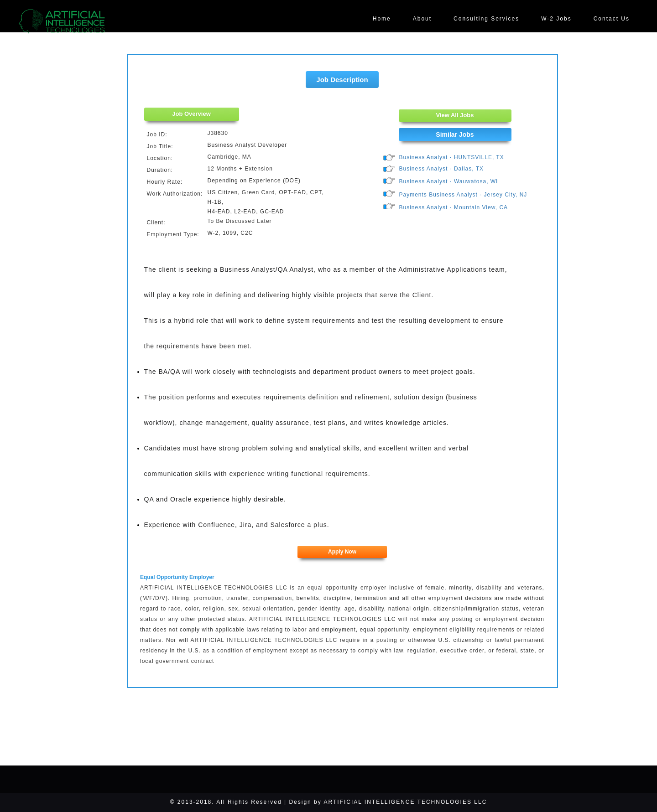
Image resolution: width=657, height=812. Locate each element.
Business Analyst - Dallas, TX (442, 169)
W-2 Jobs (556, 19)
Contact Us (612, 19)
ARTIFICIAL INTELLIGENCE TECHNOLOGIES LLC (405, 802)
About (422, 19)
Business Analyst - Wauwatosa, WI (449, 181)
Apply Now (342, 552)
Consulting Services (486, 19)
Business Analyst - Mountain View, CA (454, 207)
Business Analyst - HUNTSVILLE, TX (452, 157)
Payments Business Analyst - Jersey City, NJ (463, 195)
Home (382, 19)
